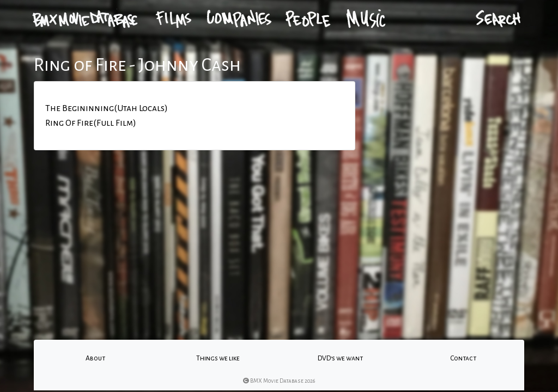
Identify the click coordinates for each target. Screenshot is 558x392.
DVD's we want (340, 358)
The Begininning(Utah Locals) (107, 108)
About (95, 358)
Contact (463, 358)
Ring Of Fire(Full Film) (91, 123)
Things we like (218, 358)
